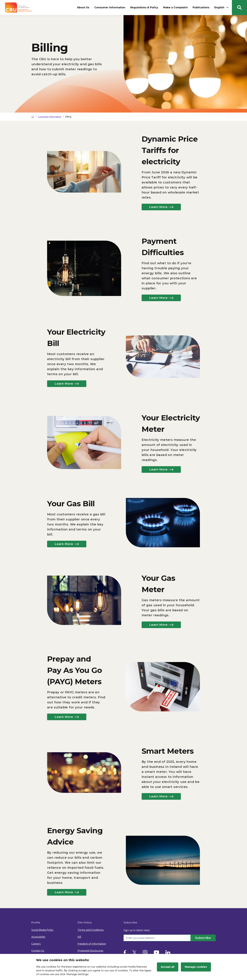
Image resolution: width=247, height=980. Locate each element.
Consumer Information (110, 7)
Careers (36, 944)
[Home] (33, 117)
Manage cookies (196, 967)
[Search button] (239, 8)
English (222, 8)
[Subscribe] (203, 938)
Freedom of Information (92, 944)
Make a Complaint (175, 7)
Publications (201, 7)
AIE (79, 937)
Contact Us (38, 951)
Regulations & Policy (144, 7)
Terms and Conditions (91, 930)
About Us (83, 7)
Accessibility (38, 937)
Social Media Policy (42, 930)
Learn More (161, 207)
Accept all (168, 967)
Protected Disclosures (90, 951)
